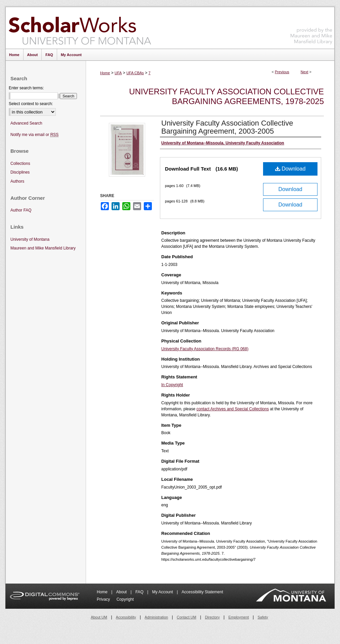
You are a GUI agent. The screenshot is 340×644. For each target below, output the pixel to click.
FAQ (140, 592)
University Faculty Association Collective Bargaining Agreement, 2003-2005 (227, 127)
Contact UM (186, 617)
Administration (157, 617)
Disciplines (20, 172)
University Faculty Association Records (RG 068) (205, 349)
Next (305, 72)
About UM (99, 617)
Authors (17, 181)
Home (105, 73)
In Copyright (172, 385)
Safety (263, 617)
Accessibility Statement (202, 592)
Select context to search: (31, 104)
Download (290, 169)
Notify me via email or (34, 135)
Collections (20, 164)
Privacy (104, 599)
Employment (239, 617)
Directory (212, 617)
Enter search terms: (26, 88)
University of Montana (30, 239)
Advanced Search (26, 123)
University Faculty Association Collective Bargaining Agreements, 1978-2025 (226, 96)
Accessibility (126, 617)
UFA (118, 73)
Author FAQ (21, 210)
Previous (282, 72)
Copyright (125, 599)
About (122, 592)
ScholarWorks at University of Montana (80, 28)
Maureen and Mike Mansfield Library (311, 27)
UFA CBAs (135, 73)
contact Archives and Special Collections (233, 409)
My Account (163, 592)
